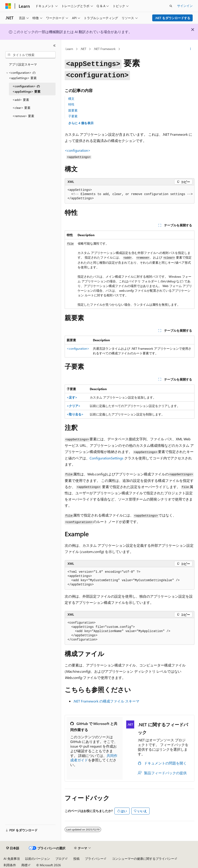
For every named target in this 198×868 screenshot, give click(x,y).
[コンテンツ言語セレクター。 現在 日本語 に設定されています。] (13, 848)
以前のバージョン (38, 859)
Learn (69, 49)
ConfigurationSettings (106, 458)
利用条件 (10, 865)
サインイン (185, 6)
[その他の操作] (191, 49)
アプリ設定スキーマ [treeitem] (23, 64)
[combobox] (30, 55)
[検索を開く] (171, 6)
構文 (71, 99)
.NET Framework (105, 49)
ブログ (60, 859)
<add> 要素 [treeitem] (21, 100)
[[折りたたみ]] (54, 46)
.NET (83, 49)
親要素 (73, 110)
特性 (71, 104)
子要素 (73, 116)
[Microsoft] (8, 6)
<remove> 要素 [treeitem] (23, 116)
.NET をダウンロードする (173, 18)
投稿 (76, 859)
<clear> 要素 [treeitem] (21, 108)
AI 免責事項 (12, 859)
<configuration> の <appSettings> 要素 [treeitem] (26, 89)
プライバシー (94, 859)
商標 (24, 865)
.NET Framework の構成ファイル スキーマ (106, 701)
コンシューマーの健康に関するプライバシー (143, 859)
